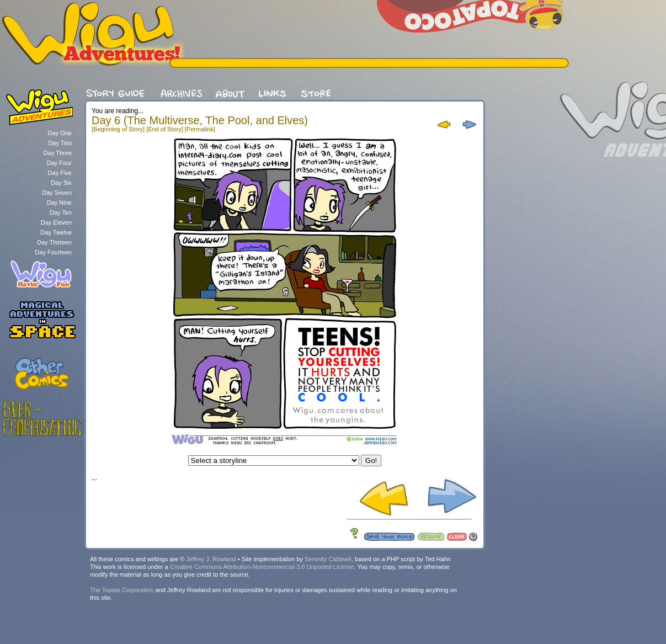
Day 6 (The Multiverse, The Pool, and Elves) (200, 120)
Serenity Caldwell (328, 559)
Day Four (59, 163)
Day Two (60, 143)
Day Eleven (56, 222)
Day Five (60, 173)
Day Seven (57, 193)
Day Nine (59, 203)
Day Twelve (56, 232)
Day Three (58, 153)
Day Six (61, 183)
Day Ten (61, 212)
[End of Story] (165, 129)
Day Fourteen (53, 252)
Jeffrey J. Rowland (211, 559)
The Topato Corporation (122, 590)
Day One (60, 133)
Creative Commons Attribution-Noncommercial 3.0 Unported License (262, 567)
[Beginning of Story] (118, 129)
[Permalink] (200, 129)
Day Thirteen (54, 242)
